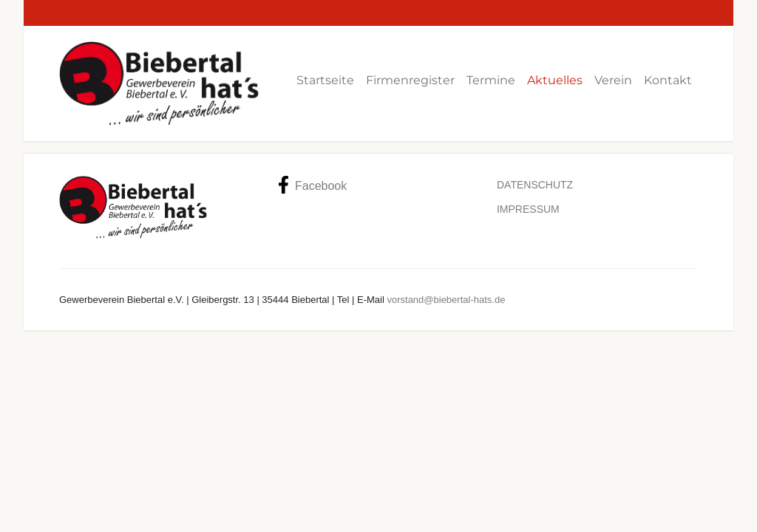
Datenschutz (535, 185)
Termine (491, 80)
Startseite (325, 80)
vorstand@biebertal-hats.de (446, 300)
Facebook (312, 185)
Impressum (528, 209)
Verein (613, 80)
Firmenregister (410, 80)
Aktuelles (555, 80)
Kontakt (668, 80)
